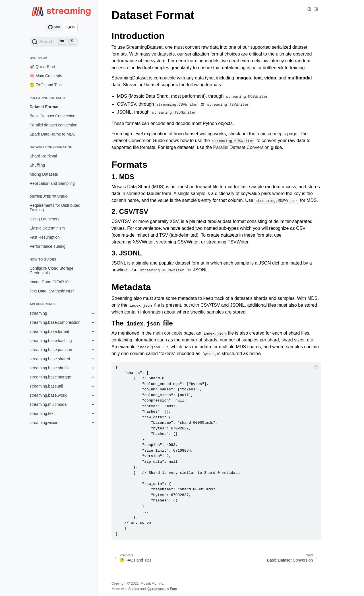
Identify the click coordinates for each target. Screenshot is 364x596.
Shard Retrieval (43, 156)
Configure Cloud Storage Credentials (51, 271)
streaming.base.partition (51, 350)
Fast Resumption (45, 237)
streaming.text (42, 413)
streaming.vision (44, 423)
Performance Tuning (47, 246)
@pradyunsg (157, 589)
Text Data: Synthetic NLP (52, 291)
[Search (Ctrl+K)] (54, 42)
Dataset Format (44, 107)
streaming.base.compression (55, 322)
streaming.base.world (48, 395)
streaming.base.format (49, 331)
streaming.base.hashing (51, 341)
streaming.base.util (46, 386)
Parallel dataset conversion (53, 125)
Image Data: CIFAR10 (49, 282)
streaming (38, 313)
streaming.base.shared (50, 359)
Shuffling (37, 165)
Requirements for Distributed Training (55, 208)
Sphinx (134, 589)
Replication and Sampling (52, 183)
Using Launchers (45, 219)
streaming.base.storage (50, 377)
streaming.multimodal (48, 404)
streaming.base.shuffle (50, 368)
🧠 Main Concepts (46, 76)
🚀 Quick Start (42, 67)
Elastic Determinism (47, 228)
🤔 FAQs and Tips (46, 85)
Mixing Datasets (44, 174)
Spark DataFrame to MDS (52, 134)
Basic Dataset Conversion (52, 116)
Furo (173, 589)
